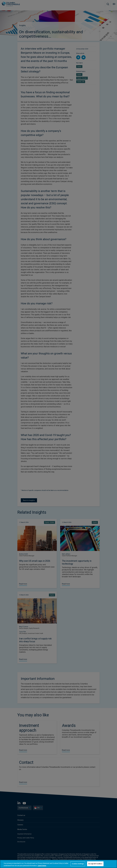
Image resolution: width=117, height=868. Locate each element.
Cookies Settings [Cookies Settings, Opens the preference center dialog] (78, 864)
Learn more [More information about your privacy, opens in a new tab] (42, 866)
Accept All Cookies (95, 864)
